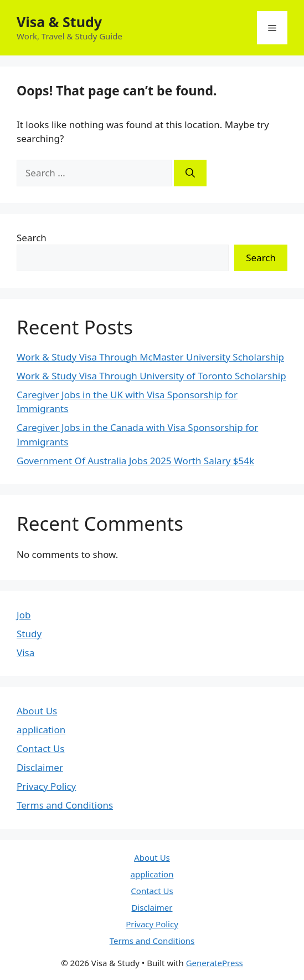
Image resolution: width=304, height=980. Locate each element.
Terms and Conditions (65, 805)
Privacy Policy (46, 786)
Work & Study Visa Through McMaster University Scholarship (150, 357)
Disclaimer (40, 767)
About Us (37, 711)
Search (32, 238)
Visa (25, 653)
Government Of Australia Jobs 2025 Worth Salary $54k (135, 461)
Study (29, 634)
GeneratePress (215, 963)
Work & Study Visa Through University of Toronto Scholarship (151, 376)
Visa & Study (59, 22)
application (41, 730)
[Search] (190, 173)
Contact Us (41, 748)
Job (24, 615)
